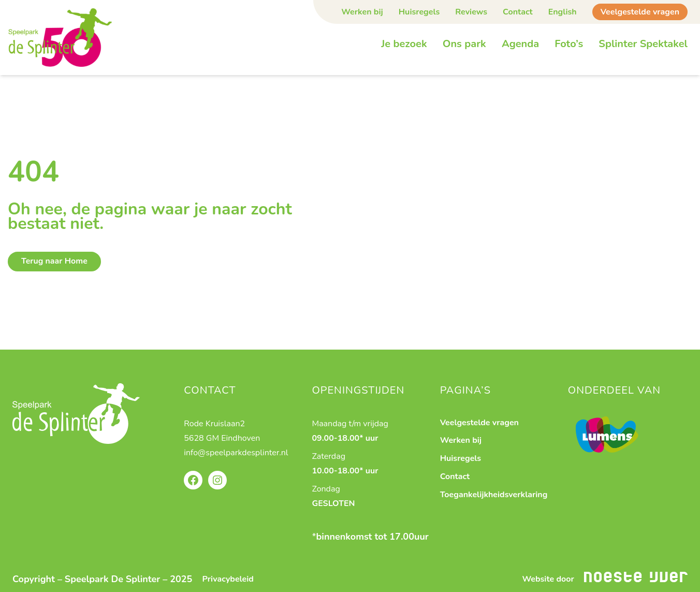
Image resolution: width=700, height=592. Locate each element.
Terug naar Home (54, 261)
